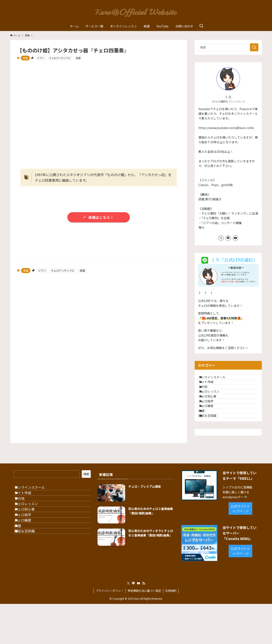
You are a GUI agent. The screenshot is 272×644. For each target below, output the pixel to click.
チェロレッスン (214, 405)
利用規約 (171, 631)
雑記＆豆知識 (212, 450)
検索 (86, 510)
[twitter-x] (221, 238)
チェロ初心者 (212, 414)
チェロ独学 (211, 423)
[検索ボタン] (201, 26)
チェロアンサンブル (60, 58)
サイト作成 (211, 388)
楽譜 (25, 58)
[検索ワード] (228, 47)
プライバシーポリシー (110, 631)
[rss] (144, 623)
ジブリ (40, 58)
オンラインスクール (217, 379)
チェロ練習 (211, 432)
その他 (208, 397)
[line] (228, 238)
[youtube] (235, 238)
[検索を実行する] (254, 47)
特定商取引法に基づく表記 (144, 631)
